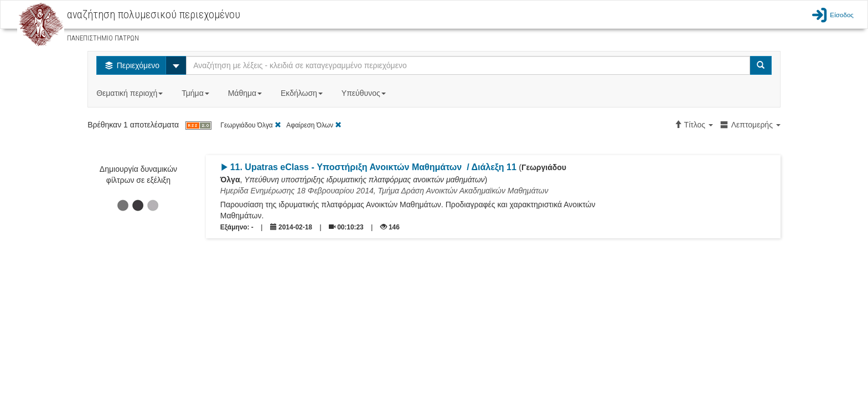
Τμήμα (196, 93)
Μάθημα (246, 93)
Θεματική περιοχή (131, 93)
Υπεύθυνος (365, 93)
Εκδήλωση (303, 93)
